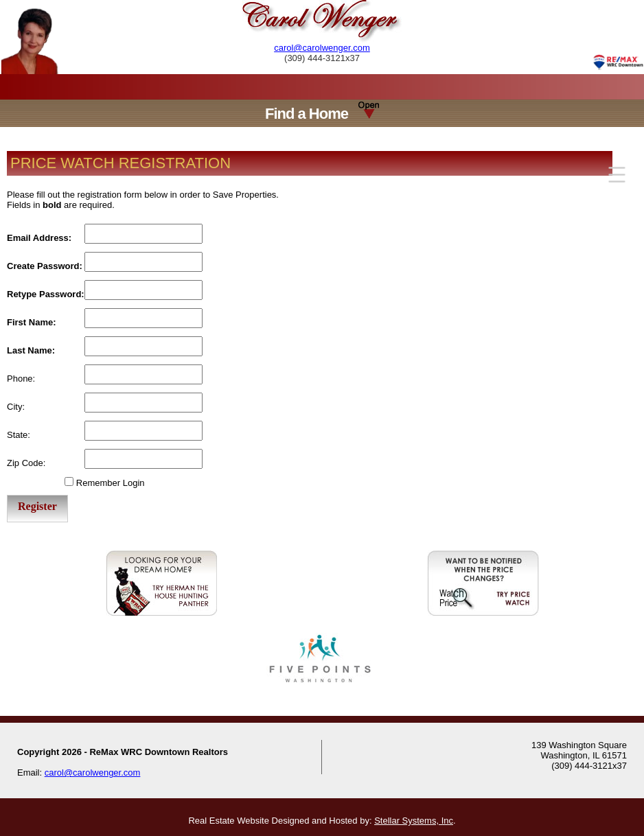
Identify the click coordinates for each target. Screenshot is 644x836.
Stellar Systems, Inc (414, 821)
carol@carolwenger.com (322, 48)
